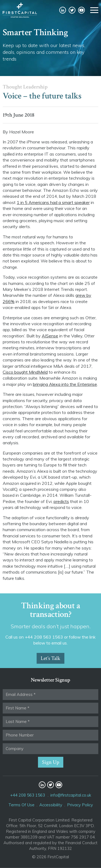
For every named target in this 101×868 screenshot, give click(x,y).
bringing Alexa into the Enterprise (65, 384)
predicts (61, 501)
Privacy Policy (80, 805)
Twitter (72, 10)
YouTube (81, 10)
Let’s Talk (50, 658)
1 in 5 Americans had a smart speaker (53, 202)
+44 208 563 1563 (28, 795)
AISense (50, 336)
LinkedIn (63, 10)
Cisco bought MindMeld (25, 372)
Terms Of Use (21, 805)
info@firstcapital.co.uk (71, 795)
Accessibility (51, 805)
